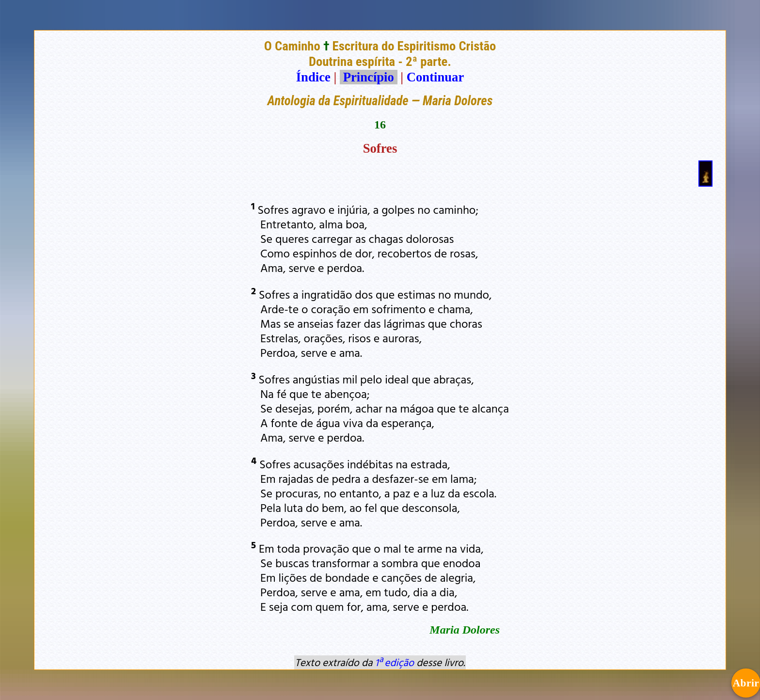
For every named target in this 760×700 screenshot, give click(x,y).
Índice (313, 77)
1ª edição (395, 662)
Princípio (368, 77)
